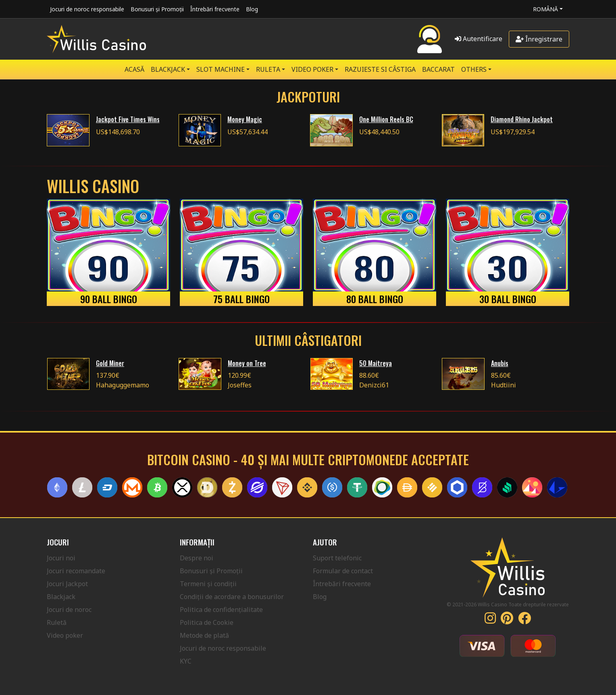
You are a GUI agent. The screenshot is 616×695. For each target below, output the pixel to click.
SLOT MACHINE (221, 69)
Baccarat (438, 69)
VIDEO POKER (312, 69)
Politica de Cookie (207, 622)
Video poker (65, 635)
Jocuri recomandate (76, 571)
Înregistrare (539, 39)
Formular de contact (343, 571)
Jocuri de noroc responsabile (87, 9)
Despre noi (197, 558)
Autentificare (479, 39)
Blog (252, 9)
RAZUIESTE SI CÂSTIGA (380, 69)
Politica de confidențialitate (221, 610)
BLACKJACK (168, 69)
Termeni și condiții (208, 584)
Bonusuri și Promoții (157, 9)
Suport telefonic (337, 558)
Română (545, 9)
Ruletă (57, 622)
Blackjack (61, 597)
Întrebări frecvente (215, 9)
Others (474, 69)
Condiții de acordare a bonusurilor (232, 597)
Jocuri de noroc (69, 610)
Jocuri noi (61, 558)
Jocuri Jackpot (67, 584)
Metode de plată (204, 635)
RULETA (268, 69)
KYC (186, 661)
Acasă (134, 69)
